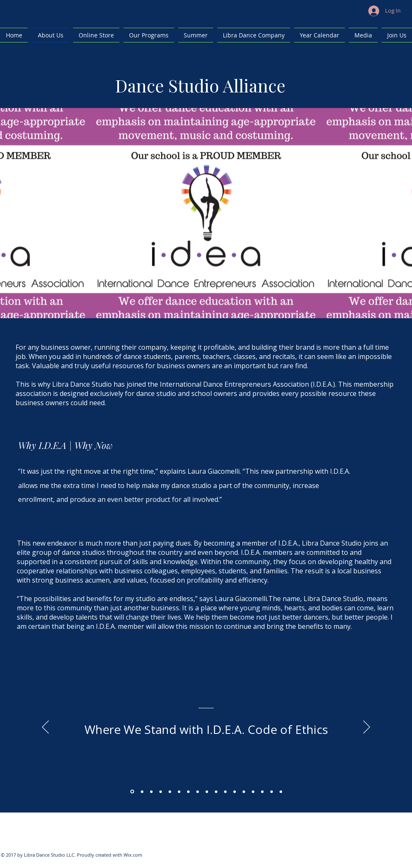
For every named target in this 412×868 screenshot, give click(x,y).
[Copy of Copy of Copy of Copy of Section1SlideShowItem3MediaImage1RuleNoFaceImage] (188, 791)
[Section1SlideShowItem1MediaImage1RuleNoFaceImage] (132, 792)
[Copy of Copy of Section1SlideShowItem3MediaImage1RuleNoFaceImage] (170, 791)
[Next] (367, 728)
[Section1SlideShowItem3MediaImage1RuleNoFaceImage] (151, 791)
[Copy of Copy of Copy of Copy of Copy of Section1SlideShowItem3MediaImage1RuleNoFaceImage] (198, 791)
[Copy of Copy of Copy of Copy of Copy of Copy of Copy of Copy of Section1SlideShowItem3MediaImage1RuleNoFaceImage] (225, 791)
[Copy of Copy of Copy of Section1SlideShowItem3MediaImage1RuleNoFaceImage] (179, 791)
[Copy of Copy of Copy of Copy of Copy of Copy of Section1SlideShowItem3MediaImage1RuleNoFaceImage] (207, 791)
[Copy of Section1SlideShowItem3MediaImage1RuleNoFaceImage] (161, 791)
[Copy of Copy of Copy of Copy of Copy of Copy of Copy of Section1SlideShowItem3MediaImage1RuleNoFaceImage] (216, 791)
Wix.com (133, 855)
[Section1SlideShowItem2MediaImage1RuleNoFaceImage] (142, 791)
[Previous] (45, 728)
